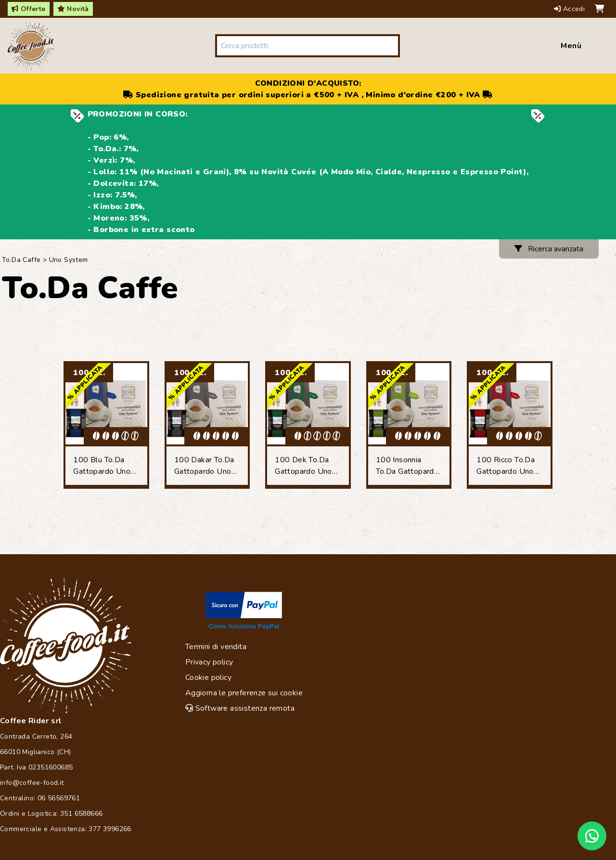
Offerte (29, 9)
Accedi (571, 9)
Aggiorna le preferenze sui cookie (244, 693)
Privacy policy (209, 662)
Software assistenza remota (240, 708)
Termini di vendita (216, 647)
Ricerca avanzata (549, 249)
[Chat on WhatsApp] (592, 836)
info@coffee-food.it (32, 783)
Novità (73, 9)
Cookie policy (208, 678)
